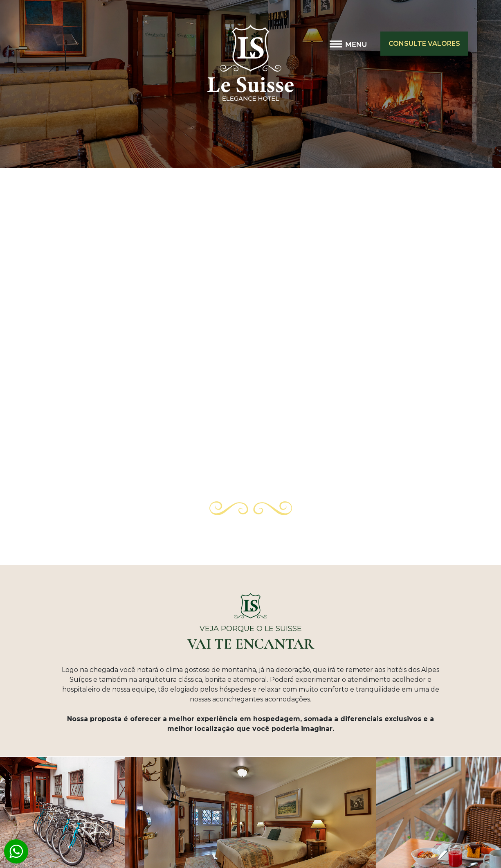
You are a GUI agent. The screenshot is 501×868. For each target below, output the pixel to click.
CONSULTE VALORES (424, 44)
